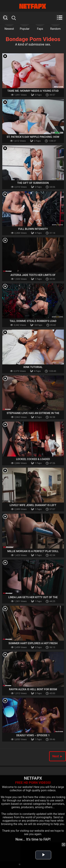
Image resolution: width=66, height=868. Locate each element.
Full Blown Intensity (33, 229)
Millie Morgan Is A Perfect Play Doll (33, 551)
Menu (60, 18)
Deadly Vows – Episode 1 (33, 735)
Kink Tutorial (33, 367)
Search (5, 18)
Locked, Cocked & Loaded (33, 459)
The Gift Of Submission (33, 183)
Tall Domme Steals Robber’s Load (33, 321)
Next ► (58, 756)
